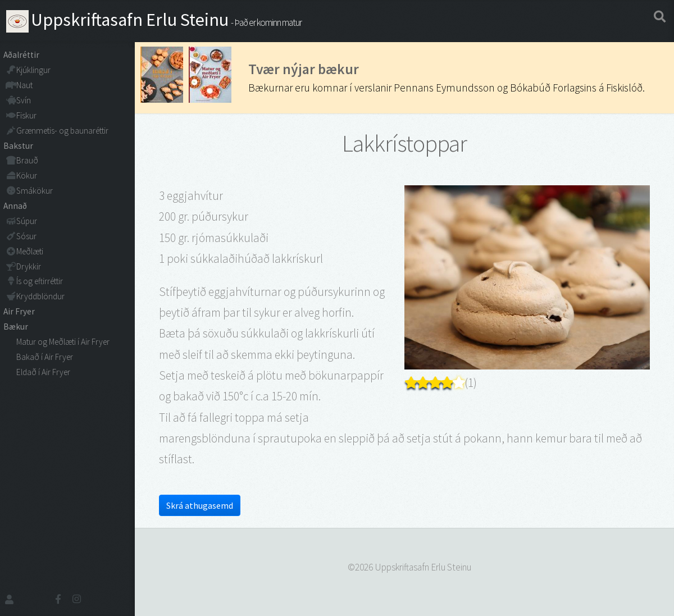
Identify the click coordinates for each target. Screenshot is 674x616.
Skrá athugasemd (200, 505)
